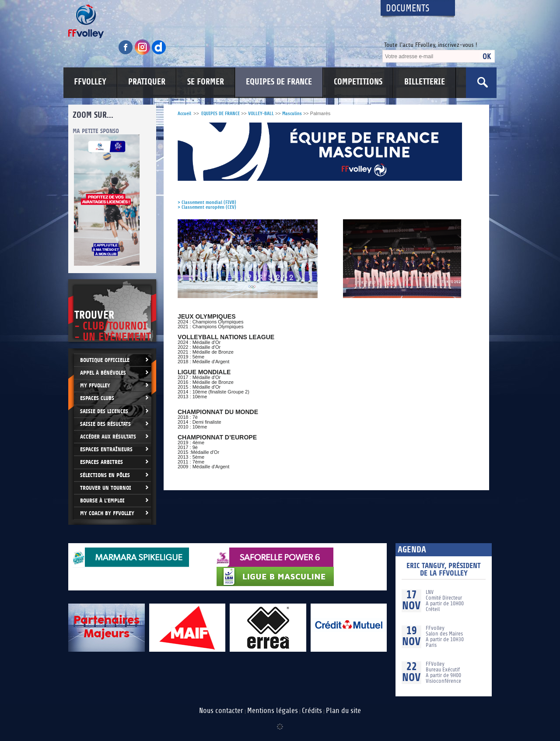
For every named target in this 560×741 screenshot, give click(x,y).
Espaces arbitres (101, 462)
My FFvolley (95, 385)
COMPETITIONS (358, 82)
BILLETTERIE (425, 82)
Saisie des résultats (105, 424)
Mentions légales (273, 711)
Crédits (312, 711)
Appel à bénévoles (103, 373)
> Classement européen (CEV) (207, 207)
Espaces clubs (97, 398)
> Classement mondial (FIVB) (207, 202)
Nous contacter (221, 711)
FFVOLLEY (90, 82)
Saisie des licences (104, 411)
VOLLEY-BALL (261, 114)
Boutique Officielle (105, 360)
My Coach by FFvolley (107, 513)
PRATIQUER (147, 82)
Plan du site (343, 711)
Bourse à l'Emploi (102, 500)
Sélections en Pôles (105, 475)
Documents (408, 9)
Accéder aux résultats (108, 437)
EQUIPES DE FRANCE (279, 82)
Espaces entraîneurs (106, 449)
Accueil (184, 114)
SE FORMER (206, 82)
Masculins (292, 114)
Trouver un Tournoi (106, 488)
